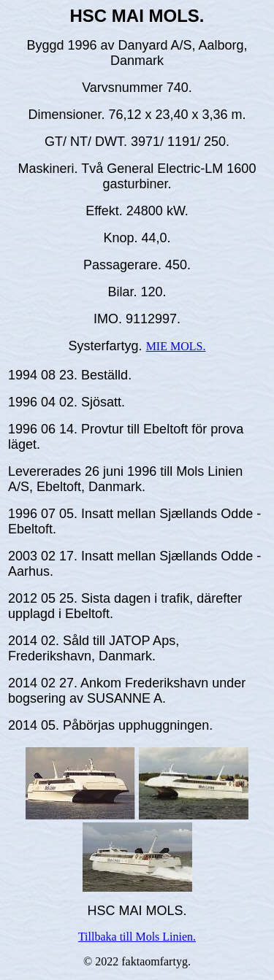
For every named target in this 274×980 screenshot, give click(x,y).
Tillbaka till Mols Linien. (137, 937)
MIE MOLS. (176, 346)
